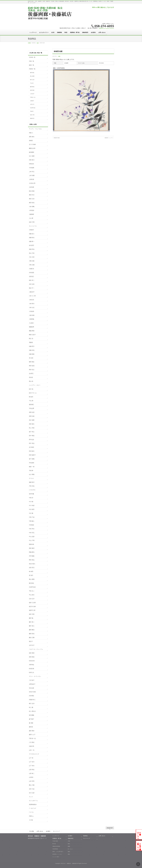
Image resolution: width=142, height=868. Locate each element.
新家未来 (32, 544)
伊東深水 (32, 164)
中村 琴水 (32, 529)
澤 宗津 (31, 358)
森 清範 (31, 723)
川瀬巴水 (32, 269)
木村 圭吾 (32, 284)
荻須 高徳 (32, 191)
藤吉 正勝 (32, 638)
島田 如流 (32, 366)
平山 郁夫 (32, 595)
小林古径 (32, 300)
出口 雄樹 (32, 156)
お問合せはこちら (139, 834)
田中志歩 (32, 440)
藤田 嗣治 (32, 87)
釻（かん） (71, 849)
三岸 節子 (32, 94)
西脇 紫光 (32, 552)
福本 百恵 (32, 614)
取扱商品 (85, 836)
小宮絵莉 (32, 311)
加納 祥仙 (32, 249)
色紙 (59, 56)
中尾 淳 (31, 498)
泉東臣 (31, 141)
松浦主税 (32, 669)
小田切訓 (32, 210)
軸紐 (69, 852)
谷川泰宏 (32, 447)
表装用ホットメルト (57, 854)
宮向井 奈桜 (32, 692)
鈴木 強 (31, 389)
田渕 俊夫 (32, 451)
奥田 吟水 (32, 195)
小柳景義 (32, 319)
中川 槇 (31, 502)
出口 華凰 (32, 474)
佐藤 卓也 (32, 350)
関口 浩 (31, 339)
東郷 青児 (32, 118)
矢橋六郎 (32, 746)
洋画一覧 (32, 61)
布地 (69, 841)
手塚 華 (32, 111)
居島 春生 (32, 137)
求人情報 (32, 831)
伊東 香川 (32, 160)
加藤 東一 (32, 241)
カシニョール (33, 226)
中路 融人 (32, 521)
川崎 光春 (32, 261)
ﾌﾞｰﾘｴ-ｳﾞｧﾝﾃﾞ (33, 808)
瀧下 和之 (32, 432)
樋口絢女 (32, 583)
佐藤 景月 (32, 346)
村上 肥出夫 (32, 711)
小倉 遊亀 (32, 207)
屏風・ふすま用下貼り (58, 852)
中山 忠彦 (32, 537)
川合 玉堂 (32, 257)
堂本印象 (32, 494)
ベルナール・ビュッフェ (36, 649)
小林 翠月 (32, 304)
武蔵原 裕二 (32, 700)
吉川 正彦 (32, 793)
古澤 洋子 (32, 104)
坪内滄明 (32, 463)
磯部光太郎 (32, 148)
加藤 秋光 (32, 238)
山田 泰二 (32, 773)
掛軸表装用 (71, 838)
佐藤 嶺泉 (32, 354)
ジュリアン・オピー (35, 385)
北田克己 (32, 276)
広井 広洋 (32, 599)
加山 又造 (32, 253)
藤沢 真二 (32, 622)
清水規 (31, 377)
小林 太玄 (32, 307)
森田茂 (31, 727)
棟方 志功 (32, 80)
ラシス (31, 797)
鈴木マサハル (33, 393)
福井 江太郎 (32, 603)
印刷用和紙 (55, 849)
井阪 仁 (31, 133)
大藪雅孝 (32, 214)
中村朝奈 (32, 525)
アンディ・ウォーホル (35, 129)
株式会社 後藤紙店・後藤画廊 (69, 863)
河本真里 (32, 273)
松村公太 (32, 672)
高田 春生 (32, 424)
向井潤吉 (32, 696)
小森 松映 (32, 315)
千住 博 (32, 83)
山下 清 (31, 758)
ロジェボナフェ (33, 801)
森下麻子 (32, 719)
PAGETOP (110, 828)
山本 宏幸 (32, 781)
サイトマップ (56, 831)
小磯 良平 (32, 292)
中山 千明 (32, 540)
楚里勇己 (32, 404)
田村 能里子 (32, 455)
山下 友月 (32, 762)
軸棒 (69, 846)
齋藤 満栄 (32, 331)
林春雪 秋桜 (56, 138)
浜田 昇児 (32, 568)
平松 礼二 (32, 591)
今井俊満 (32, 168)
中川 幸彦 (32, 505)
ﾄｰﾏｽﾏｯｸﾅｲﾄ (32, 490)
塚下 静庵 (32, 459)
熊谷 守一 (32, 288)
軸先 (69, 844)
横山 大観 (32, 785)
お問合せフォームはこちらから (106, 28)
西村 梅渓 (32, 548)
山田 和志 (32, 770)
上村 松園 (32, 175)
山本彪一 (32, 777)
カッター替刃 (56, 857)
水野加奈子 (32, 684)
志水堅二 (32, 373)
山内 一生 (32, 750)
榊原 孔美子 (32, 335)
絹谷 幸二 (32, 280)
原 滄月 (31, 575)
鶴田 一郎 (32, 467)
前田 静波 (32, 657)
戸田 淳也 (32, 486)
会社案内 (48, 831)
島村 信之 (32, 370)
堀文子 (31, 641)
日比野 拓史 (33, 108)
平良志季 (32, 408)
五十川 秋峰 (32, 144)
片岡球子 (32, 101)
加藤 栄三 (32, 234)
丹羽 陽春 (32, 556)
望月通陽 (32, 715)
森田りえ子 (32, 735)
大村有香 (32, 187)
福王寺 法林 (32, 606)
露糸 (69, 854)
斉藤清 (31, 342)
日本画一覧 (32, 57)
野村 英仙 (32, 560)
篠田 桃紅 (32, 73)
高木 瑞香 (32, 420)
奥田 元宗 (32, 199)
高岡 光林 (32, 416)
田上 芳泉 (32, 428)
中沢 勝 (31, 513)
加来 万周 (32, 115)
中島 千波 (32, 517)
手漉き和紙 (55, 841)
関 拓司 (31, 397)
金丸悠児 (32, 245)
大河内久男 (32, 183)
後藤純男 (32, 327)
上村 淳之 (32, 172)
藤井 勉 (31, 618)
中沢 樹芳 (32, 509)
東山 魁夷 (32, 76)
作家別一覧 (32, 69)
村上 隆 (31, 707)
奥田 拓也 (32, 203)
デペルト (32, 478)
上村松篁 (32, 179)
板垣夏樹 (32, 152)
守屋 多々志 (33, 97)
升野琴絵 (32, 665)
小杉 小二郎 (32, 296)
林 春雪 (31, 571)
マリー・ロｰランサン (35, 676)
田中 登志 (32, 443)
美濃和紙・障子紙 (57, 838)
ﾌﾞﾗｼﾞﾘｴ (31, 812)
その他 (31, 820)
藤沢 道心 (32, 626)
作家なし (32, 816)
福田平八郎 (32, 610)
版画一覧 (32, 65)
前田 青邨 (32, 90)
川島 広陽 (32, 265)
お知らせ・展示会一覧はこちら (139, 846)
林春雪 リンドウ (109, 138)
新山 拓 (31, 381)
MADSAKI (32, 661)
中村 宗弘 (32, 533)
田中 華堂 (32, 436)
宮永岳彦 (32, 688)
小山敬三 (32, 323)
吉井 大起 (32, 789)
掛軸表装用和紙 (56, 846)
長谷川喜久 (32, 564)
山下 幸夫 (32, 766)
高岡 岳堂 (32, 412)
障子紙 (54, 844)
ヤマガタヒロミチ (34, 754)
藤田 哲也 (32, 634)
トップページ (56, 836)
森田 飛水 (32, 731)
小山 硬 (31, 218)
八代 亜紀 (32, 742)
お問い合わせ (40, 831)
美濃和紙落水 (33, 804)
